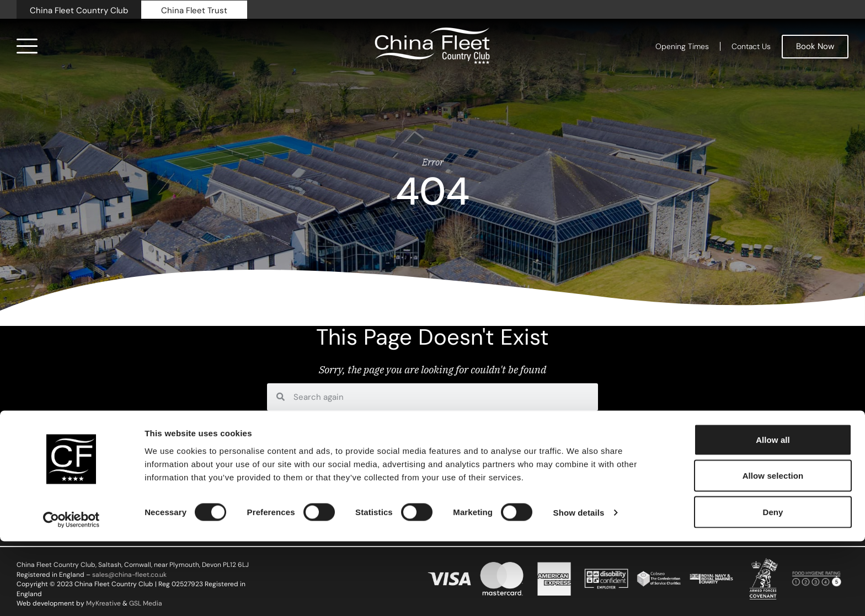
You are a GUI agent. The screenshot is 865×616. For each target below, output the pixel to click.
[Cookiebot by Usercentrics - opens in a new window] (71, 594)
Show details (579, 588)
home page (378, 424)
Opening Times (682, 46)
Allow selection (773, 551)
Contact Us (751, 46)
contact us (431, 424)
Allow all (773, 514)
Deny (773, 586)
